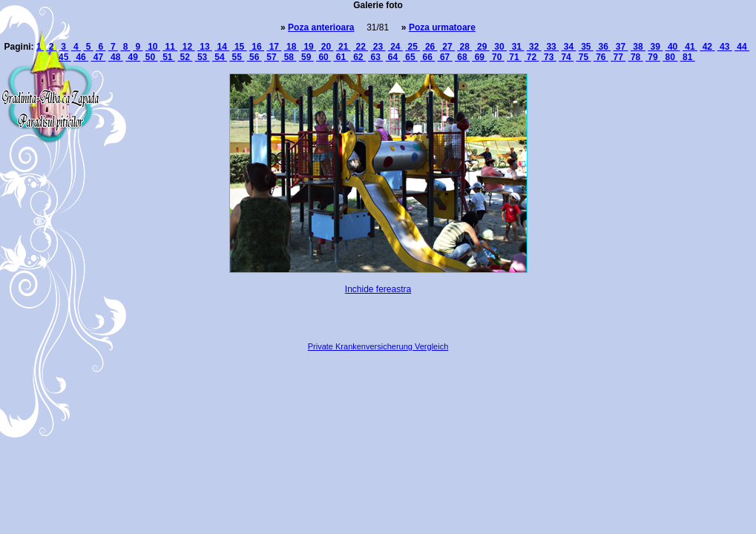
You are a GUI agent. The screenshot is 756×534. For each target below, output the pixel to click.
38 (638, 47)
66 (427, 57)
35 (586, 47)
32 (534, 47)
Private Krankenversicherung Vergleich (378, 346)
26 (430, 47)
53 (203, 57)
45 (65, 57)
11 (170, 47)
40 (673, 47)
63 (375, 57)
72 (531, 57)
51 (168, 57)
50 (150, 57)
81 (688, 57)
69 (479, 57)
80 (670, 57)
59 (306, 57)
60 (323, 57)
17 (274, 47)
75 (583, 57)
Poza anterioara (321, 27)
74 (566, 57)
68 (462, 57)
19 (309, 47)
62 (358, 57)
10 (153, 47)
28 (464, 47)
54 (220, 57)
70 (497, 57)
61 (341, 57)
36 (603, 47)
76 (601, 57)
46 (81, 57)
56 (254, 57)
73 (549, 57)
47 (98, 57)
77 (618, 57)
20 (326, 47)
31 (516, 47)
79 (653, 57)
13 (205, 47)
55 (237, 57)
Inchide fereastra (378, 289)
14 (222, 47)
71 (514, 57)
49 (133, 57)
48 (116, 57)
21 (344, 47)
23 (378, 47)
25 (412, 47)
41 (690, 47)
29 (482, 47)
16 (257, 47)
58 (289, 57)
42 (707, 47)
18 (292, 47)
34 (568, 47)
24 (395, 47)
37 (621, 47)
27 (447, 47)
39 (655, 47)
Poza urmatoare (442, 27)
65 (410, 57)
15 (240, 47)
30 (499, 47)
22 (361, 47)
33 (551, 47)
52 (185, 57)
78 (636, 57)
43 (725, 47)
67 (445, 57)
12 (188, 47)
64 (393, 57)
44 (742, 47)
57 (272, 57)
